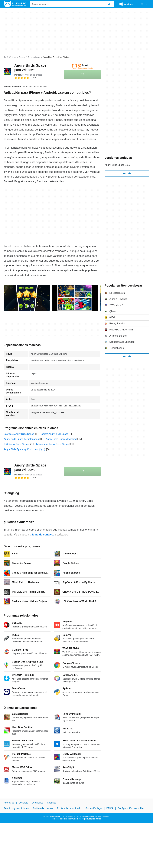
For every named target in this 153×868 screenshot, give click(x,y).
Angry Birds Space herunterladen (21, 439)
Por (19, 75)
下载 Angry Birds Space (16, 444)
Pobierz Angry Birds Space (54, 434)
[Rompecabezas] (34, 57)
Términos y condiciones (16, 808)
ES (144, 4)
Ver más (127, 173)
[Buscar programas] (109, 4)
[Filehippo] (15, 4)
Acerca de (9, 803)
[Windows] (12, 57)
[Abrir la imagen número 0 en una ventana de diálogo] (27, 298)
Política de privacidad (68, 808)
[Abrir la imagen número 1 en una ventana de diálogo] (75, 298)
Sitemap (52, 803)
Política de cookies (43, 808)
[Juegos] (22, 57)
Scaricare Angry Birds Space (19, 434)
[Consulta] (72, 4)
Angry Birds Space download (61, 439)
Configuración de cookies (131, 808)
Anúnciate (38, 803)
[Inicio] (5, 57)
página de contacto (42, 535)
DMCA (110, 808)
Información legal (93, 808)
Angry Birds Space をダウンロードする (25, 449)
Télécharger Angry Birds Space (52, 444)
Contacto (23, 803)
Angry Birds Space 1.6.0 (118, 165)
